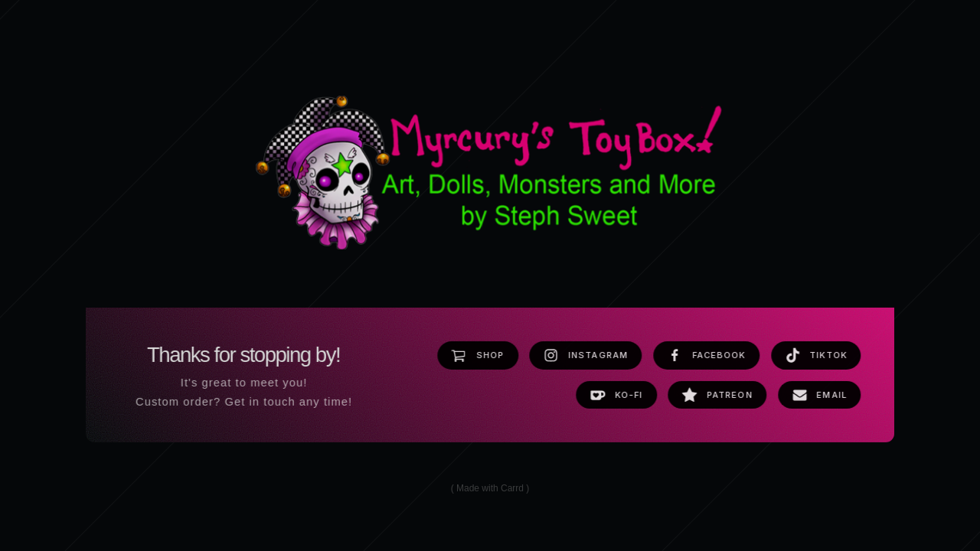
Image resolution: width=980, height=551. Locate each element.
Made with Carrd (490, 489)
